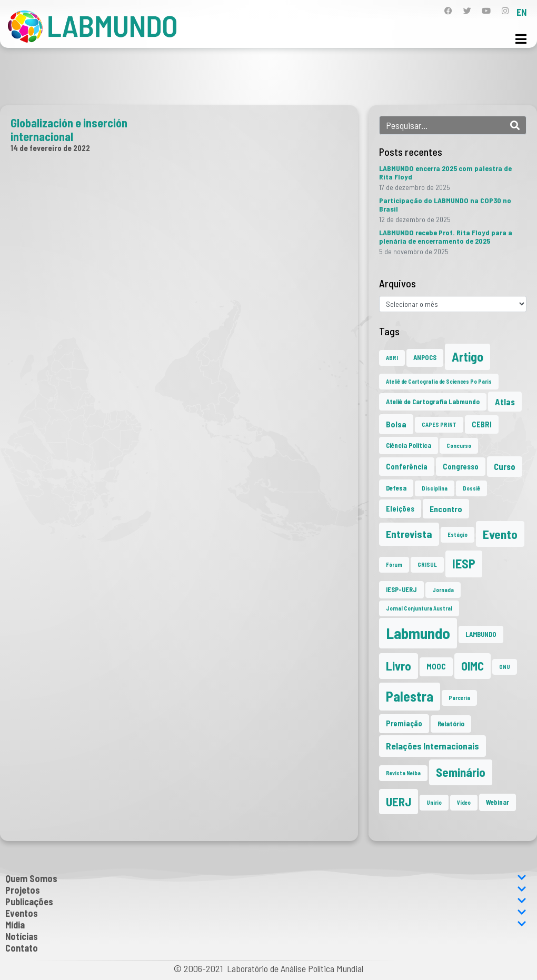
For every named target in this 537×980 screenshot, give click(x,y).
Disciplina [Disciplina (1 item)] (435, 488)
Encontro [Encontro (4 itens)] (446, 509)
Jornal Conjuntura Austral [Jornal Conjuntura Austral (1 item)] (419, 608)
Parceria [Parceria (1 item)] (459, 698)
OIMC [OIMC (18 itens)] (473, 666)
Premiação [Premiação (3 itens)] (404, 723)
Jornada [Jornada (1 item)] (443, 590)
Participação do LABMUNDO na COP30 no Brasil (445, 204)
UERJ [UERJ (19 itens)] (399, 802)
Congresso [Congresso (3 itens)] (461, 467)
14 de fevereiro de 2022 (50, 148)
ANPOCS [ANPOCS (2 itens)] (425, 357)
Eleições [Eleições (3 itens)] (400, 509)
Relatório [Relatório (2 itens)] (451, 724)
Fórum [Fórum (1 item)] (394, 564)
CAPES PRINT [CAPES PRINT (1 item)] (439, 424)
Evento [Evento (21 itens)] (500, 534)
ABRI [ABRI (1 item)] (392, 358)
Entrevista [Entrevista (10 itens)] (409, 534)
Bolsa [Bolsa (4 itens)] (396, 424)
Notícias (22, 936)
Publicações (266, 902)
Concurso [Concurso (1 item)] (459, 446)
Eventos (266, 913)
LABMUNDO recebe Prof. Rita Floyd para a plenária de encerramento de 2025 (446, 237)
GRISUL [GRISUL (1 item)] (427, 564)
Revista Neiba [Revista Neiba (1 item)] (403, 773)
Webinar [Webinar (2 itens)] (498, 802)
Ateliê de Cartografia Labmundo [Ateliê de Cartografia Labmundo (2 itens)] (433, 402)
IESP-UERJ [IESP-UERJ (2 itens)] (401, 589)
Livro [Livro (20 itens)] (399, 666)
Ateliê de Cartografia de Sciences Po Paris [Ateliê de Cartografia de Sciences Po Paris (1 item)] (439, 381)
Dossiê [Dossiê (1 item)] (471, 488)
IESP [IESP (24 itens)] (464, 563)
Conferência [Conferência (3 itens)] (407, 467)
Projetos (266, 890)
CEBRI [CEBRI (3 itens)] (482, 424)
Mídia (266, 925)
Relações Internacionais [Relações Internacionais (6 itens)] (432, 746)
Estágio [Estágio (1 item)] (458, 534)
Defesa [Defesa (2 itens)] (396, 488)
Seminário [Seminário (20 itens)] (461, 772)
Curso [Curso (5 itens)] (505, 466)
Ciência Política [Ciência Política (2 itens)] (409, 445)
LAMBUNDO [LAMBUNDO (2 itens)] (481, 634)
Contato (22, 948)
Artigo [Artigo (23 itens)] (468, 357)
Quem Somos (266, 878)
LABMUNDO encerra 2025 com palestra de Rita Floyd (445, 172)
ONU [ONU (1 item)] (505, 667)
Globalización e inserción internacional (69, 129)
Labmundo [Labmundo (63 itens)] (418, 633)
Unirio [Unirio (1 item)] (434, 802)
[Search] (515, 125)
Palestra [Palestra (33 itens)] (410, 696)
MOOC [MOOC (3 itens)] (436, 667)
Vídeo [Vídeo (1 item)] (464, 802)
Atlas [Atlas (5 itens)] (505, 402)
